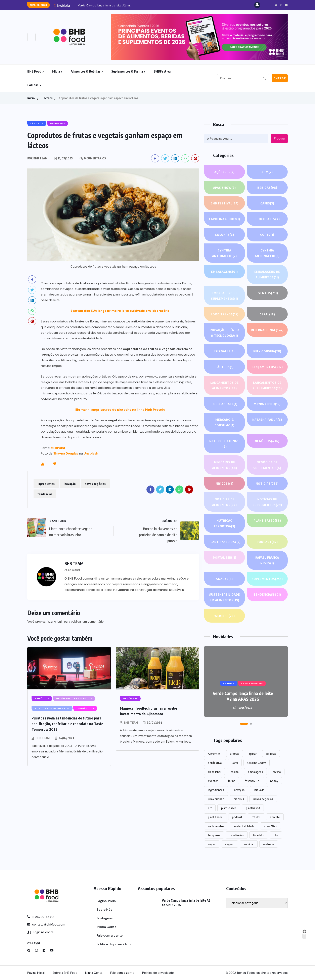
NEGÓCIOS (267, 441)
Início (31, 98)
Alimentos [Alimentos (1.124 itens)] (214, 754)
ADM (267, 172)
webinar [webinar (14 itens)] (249, 844)
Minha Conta (106, 927)
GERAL (267, 314)
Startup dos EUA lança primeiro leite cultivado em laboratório (120, 311)
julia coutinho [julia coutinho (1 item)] (216, 799)
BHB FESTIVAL (224, 203)
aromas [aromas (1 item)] (235, 754)
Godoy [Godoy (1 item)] (274, 781)
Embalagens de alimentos (267, 275)
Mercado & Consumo (224, 423)
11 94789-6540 (40, 917)
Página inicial (106, 901)
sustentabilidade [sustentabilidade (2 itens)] (244, 826)
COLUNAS (224, 235)
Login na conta (40, 932)
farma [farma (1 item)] (231, 781)
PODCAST (267, 542)
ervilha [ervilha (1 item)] (277, 772)
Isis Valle (225, 351)
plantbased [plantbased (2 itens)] (253, 808)
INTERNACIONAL (267, 333)
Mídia (56, 71)
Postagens (104, 918)
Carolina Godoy (225, 219)
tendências (45, 494)
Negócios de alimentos (224, 465)
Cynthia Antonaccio (225, 254)
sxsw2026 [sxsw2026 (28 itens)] (271, 826)
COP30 (267, 235)
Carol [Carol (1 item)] (235, 763)
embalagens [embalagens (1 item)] (255, 772)
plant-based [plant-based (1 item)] (229, 808)
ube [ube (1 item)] (276, 835)
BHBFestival (163, 71)
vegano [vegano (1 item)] (230, 844)
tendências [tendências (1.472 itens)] (237, 835)
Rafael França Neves (267, 561)
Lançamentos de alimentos (225, 386)
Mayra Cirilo (267, 404)
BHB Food (34, 71)
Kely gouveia (267, 351)
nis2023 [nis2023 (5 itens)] (239, 799)
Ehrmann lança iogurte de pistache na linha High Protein (120, 410)
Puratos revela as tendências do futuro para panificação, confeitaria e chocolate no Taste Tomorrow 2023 (67, 724)
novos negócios (95, 484)
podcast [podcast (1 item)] (237, 817)
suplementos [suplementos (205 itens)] (216, 826)
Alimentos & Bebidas (86, 71)
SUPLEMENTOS (267, 579)
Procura (279, 139)
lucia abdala (224, 404)
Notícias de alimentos (224, 502)
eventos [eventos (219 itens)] (213, 781)
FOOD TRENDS (225, 314)
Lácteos (47, 98)
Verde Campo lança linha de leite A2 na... (105, 5)
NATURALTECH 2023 (225, 444)
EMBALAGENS (224, 272)
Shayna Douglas (66, 453)
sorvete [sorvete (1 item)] (275, 817)
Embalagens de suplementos (225, 296)
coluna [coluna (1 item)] (234, 772)
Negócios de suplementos (267, 465)
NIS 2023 (225, 483)
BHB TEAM (43, 738)
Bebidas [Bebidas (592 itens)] (271, 754)
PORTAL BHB (225, 557)
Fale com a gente (109, 935)
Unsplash (91, 453)
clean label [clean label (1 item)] (214, 772)
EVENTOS (267, 293)
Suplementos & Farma (127, 71)
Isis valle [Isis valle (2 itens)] (259, 790)
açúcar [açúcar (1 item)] (253, 754)
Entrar (280, 78)
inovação (70, 484)
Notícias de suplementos (267, 502)
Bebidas (267, 188)
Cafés (267, 203)
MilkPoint (58, 448)
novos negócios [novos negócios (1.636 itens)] (263, 799)
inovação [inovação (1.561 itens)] (239, 790)
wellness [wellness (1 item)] (269, 844)
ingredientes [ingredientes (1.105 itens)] (216, 790)
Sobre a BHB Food (65, 973)
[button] (244, 724)
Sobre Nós (104, 910)
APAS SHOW (225, 188)
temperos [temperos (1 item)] (214, 835)
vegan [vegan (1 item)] (212, 844)
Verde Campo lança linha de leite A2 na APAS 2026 (243, 696)
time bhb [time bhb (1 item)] (259, 835)
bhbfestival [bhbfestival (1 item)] (215, 763)
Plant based (267, 520)
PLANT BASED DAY (224, 542)
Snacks (225, 579)
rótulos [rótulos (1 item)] (256, 817)
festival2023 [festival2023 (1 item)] (253, 781)
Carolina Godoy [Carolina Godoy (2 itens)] (257, 763)
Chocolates (267, 219)
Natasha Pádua (267, 420)
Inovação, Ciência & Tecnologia (224, 333)
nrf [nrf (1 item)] (210, 808)
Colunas (33, 85)
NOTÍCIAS (267, 483)
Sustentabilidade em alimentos (224, 598)
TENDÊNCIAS (267, 594)
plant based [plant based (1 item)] (215, 817)
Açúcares (225, 172)
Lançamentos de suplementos (267, 386)
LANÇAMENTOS (267, 367)
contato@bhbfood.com (46, 925)
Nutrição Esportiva (224, 524)
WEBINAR (225, 616)
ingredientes (46, 484)
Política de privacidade (114, 944)
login (60, 622)
